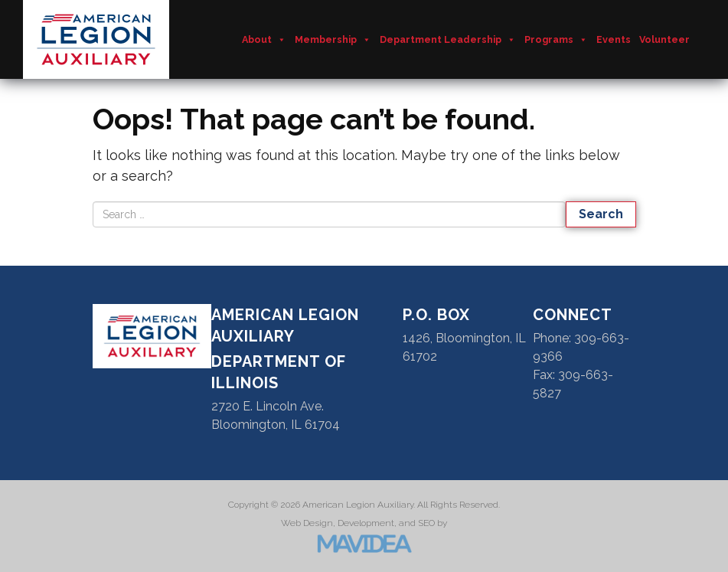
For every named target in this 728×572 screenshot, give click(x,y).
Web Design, (308, 523)
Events (614, 39)
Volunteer (664, 39)
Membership (333, 40)
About (264, 40)
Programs (556, 40)
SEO (426, 523)
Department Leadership (448, 40)
